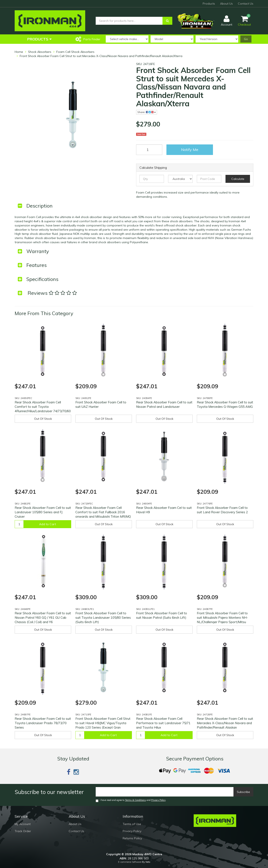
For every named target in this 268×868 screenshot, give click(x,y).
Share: (147, 112)
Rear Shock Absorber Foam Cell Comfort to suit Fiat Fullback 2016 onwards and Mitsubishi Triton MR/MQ (103, 512)
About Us (226, 4)
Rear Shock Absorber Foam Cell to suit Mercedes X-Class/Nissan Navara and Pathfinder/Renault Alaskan (225, 723)
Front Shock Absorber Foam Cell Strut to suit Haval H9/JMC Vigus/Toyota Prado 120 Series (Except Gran (103, 723)
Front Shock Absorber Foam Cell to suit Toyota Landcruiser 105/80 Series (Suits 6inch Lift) (103, 618)
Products (209, 4)
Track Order (23, 831)
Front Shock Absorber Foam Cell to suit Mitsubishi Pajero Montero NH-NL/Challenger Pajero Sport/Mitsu (222, 618)
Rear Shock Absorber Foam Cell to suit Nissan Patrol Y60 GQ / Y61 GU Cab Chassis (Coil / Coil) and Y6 (43, 618)
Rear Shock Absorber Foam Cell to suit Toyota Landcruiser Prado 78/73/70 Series (43, 723)
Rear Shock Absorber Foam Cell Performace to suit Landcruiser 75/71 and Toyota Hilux (163, 723)
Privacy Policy (158, 800)
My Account (23, 824)
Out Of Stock (43, 419)
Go (246, 39)
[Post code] (209, 179)
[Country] (180, 179)
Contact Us (246, 4)
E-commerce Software (130, 862)
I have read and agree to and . (131, 800)
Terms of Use (132, 824)
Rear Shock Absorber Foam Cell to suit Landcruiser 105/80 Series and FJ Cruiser (43, 512)
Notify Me (190, 150)
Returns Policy (132, 838)
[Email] (165, 792)
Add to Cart (48, 524)
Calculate (238, 179)
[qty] (152, 179)
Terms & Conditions (135, 800)
